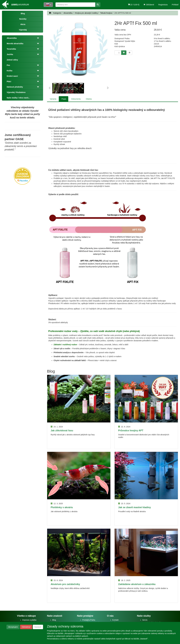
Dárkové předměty (15, 87)
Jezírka (10, 54)
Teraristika (11, 49)
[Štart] (50, 13)
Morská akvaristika (15, 44)
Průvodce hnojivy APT (131, 431)
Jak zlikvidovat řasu (62, 431)
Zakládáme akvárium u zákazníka (137, 584)
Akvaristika (12, 38)
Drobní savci (12, 76)
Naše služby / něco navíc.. (18, 98)
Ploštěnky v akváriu (62, 507)
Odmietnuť (26, 627)
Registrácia (163, 5)
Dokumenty (76, 99)
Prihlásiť (175, 5)
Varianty (53, 99)
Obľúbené (149, 5)
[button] (38, 38)
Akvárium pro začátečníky (65, 584)
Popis (64, 99)
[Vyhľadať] (98, 5)
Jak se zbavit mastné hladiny (135, 507)
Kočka (10, 71)
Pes (8, 65)
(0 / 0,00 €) (134, 5)
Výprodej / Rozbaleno (16, 92)
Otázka (89, 99)
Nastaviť (38, 627)
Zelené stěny (12, 60)
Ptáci (9, 81)
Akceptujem (13, 627)
